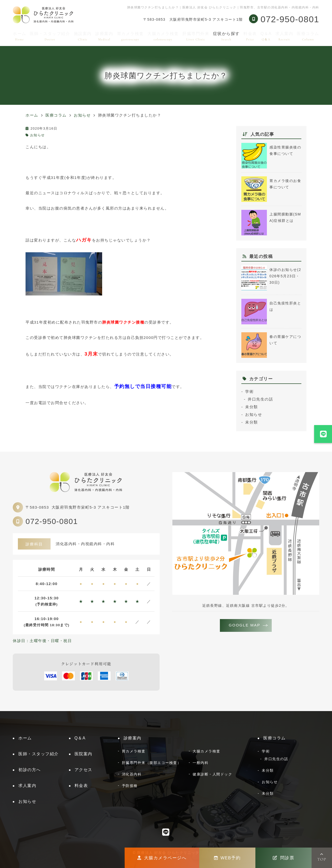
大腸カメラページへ (162, 858)
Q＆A (266, 36)
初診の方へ (30, 770)
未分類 (252, 407)
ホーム (20, 36)
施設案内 (83, 36)
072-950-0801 (52, 521)
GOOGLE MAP (245, 626)
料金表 (250, 36)
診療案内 (104, 36)
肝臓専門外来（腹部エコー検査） (152, 763)
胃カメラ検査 (130, 36)
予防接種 (130, 786)
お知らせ (38, 135)
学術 (249, 391)
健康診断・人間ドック (212, 774)
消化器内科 (132, 774)
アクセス (84, 770)
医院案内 (84, 754)
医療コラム (308, 36)
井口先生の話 (260, 399)
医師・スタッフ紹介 (50, 36)
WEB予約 (227, 858)
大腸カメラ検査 (163, 36)
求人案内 (284, 36)
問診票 (283, 858)
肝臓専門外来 (196, 36)
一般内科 (200, 763)
